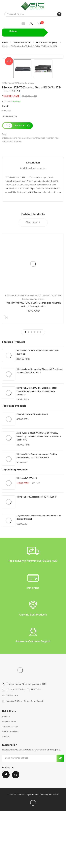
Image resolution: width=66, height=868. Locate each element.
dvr (16, 196)
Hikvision (8, 168)
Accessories (9, 353)
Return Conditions (10, 789)
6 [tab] (41, 389)
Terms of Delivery (10, 784)
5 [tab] (38, 389)
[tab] (33, 220)
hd (19, 196)
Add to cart (20, 183)
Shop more (33, 280)
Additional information (33, 226)
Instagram (16, 832)
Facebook (6, 832)
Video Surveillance (22, 43)
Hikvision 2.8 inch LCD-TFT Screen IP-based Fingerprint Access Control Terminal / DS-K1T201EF (37, 449)
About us (6, 774)
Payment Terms (9, 779)
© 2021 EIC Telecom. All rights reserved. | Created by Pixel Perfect (33, 852)
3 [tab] (31, 389)
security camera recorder (42, 196)
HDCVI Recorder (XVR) (47, 43)
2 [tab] (28, 389)
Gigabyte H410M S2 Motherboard (32, 472)
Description (33, 220)
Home (5, 43)
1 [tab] (25, 389)
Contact (6, 794)
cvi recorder (8, 196)
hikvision (25, 196)
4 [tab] (35, 389)
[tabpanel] (33, 336)
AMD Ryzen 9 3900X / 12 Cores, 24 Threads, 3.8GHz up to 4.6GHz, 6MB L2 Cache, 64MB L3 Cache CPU (39, 494)
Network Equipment (42, 353)
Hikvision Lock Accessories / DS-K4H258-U (37, 554)
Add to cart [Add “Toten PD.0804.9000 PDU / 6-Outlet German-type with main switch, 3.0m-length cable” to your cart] (6, 375)
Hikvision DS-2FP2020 (27, 536)
